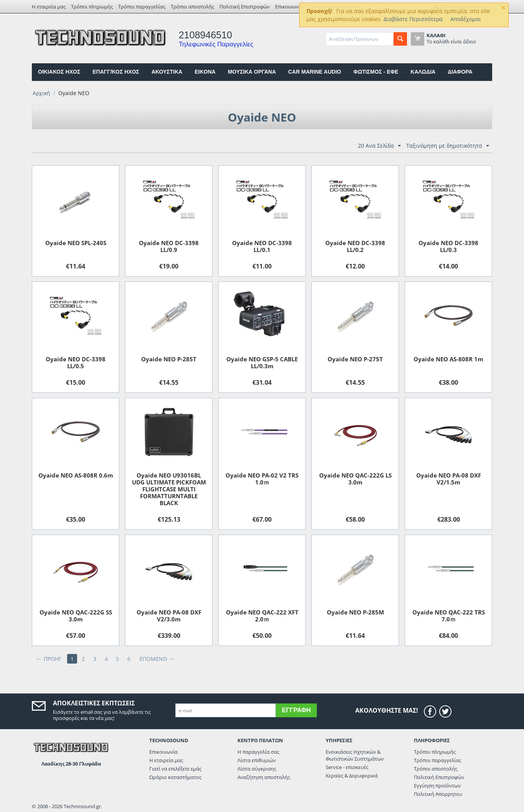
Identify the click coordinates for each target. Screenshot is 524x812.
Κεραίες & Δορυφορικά (352, 776)
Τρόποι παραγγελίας (142, 7)
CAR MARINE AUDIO (315, 72)
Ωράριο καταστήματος (175, 777)
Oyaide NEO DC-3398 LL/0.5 (76, 362)
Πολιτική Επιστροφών (245, 7)
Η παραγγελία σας (258, 752)
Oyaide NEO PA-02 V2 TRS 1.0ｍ (262, 479)
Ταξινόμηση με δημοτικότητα (448, 146)
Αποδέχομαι (466, 19)
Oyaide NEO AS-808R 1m (448, 359)
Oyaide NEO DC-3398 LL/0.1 (262, 246)
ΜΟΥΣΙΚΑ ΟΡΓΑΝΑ (252, 72)
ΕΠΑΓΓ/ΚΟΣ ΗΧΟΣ (116, 72)
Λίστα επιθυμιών (257, 760)
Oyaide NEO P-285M (355, 612)
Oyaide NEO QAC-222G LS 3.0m (355, 479)
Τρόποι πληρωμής (92, 7)
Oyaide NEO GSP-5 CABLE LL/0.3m (262, 362)
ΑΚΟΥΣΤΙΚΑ (167, 72)
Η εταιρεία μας (49, 7)
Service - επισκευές (347, 767)
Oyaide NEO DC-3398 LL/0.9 (169, 246)
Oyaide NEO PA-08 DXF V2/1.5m (449, 479)
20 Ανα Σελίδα (379, 146)
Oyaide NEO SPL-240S (76, 243)
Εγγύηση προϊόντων (437, 786)
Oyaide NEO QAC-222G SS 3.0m (76, 616)
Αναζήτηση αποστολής (264, 777)
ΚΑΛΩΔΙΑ (423, 72)
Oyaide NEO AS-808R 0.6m (76, 475)
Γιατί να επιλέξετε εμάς (175, 769)
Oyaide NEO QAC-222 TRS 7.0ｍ (449, 616)
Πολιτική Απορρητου (438, 794)
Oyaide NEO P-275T (355, 359)
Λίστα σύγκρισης (257, 769)
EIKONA (205, 72)
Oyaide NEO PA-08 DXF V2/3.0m (169, 616)
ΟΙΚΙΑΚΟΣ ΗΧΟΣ (59, 72)
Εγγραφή (296, 710)
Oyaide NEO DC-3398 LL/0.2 (355, 246)
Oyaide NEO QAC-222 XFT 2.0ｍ (262, 616)
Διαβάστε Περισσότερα (413, 19)
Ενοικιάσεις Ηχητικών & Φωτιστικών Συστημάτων (355, 755)
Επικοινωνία (289, 7)
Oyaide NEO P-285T (169, 359)
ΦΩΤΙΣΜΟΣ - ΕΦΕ (376, 72)
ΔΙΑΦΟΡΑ (460, 72)
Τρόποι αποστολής (192, 7)
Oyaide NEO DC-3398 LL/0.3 (448, 246)
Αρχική (41, 93)
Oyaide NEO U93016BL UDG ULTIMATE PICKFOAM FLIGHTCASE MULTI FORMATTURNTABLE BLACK (169, 489)
